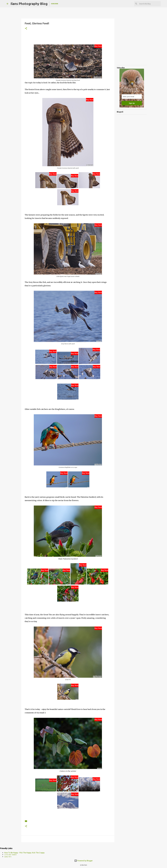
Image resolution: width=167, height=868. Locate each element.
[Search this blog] (150, 4)
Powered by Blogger (83, 861)
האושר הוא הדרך (10, 855)
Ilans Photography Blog (29, 4)
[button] (26, 29)
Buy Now (98, 46)
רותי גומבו (8, 857)
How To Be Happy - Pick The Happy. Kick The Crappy (24, 853)
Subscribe (55, 4)
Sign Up (132, 103)
